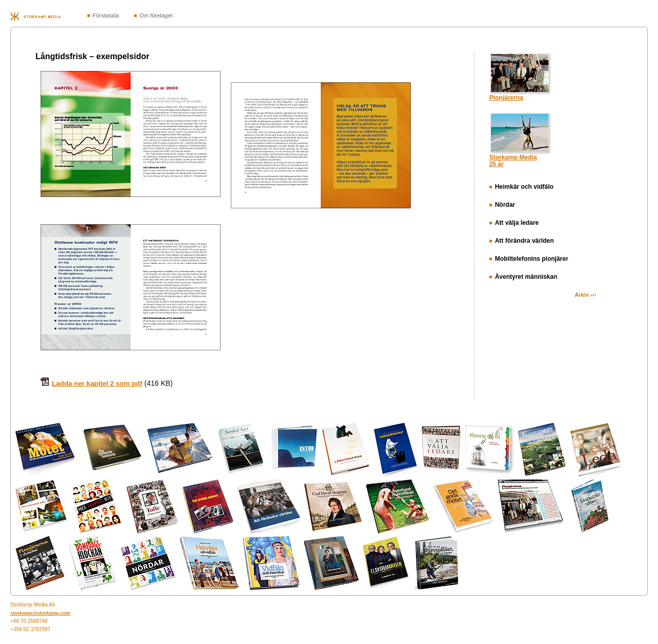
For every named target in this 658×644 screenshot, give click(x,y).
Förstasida (106, 16)
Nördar (502, 205)
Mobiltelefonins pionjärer (529, 259)
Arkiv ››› (586, 295)
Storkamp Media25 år (513, 161)
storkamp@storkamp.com (40, 613)
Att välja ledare (514, 223)
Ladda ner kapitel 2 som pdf (97, 383)
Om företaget (156, 16)
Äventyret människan (523, 277)
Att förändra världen (522, 241)
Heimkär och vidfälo (522, 187)
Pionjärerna (506, 98)
